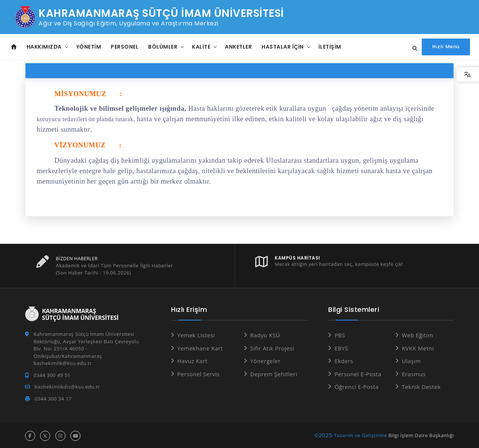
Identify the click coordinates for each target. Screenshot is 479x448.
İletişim (330, 47)
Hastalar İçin (283, 47)
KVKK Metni (418, 348)
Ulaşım (411, 360)
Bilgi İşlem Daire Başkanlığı (421, 435)
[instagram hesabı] (60, 435)
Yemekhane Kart (200, 348)
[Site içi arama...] (413, 49)
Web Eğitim (418, 335)
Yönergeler (266, 360)
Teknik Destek (421, 386)
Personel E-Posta (358, 374)
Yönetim (89, 47)
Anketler (238, 47)
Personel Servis (199, 374)
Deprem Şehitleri (274, 374)
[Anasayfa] (14, 47)
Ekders (344, 360)
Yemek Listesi (196, 335)
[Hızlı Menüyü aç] (446, 47)
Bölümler (163, 47)
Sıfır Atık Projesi (272, 348)
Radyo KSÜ (265, 335)
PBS (340, 335)
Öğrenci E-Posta (357, 386)
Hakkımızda (44, 47)
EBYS (341, 348)
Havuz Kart (193, 360)
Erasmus (414, 374)
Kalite (201, 47)
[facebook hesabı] (30, 435)
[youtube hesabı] (75, 435)
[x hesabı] (45, 435)
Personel (125, 47)
